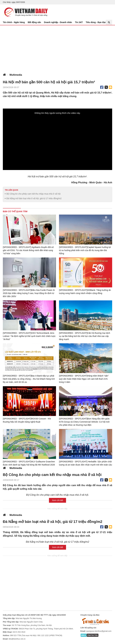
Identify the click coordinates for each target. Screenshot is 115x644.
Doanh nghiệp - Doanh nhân (58, 22)
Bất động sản (34, 22)
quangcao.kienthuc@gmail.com (99, 631)
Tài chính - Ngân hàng (14, 22)
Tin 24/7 (79, 22)
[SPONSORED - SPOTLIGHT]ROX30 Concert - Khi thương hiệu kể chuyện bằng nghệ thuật (27, 420)
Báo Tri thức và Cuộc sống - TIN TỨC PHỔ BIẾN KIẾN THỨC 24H (25, 12)
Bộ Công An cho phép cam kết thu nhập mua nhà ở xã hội (33, 194)
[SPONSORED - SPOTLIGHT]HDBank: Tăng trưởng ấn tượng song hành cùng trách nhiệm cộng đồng (85, 292)
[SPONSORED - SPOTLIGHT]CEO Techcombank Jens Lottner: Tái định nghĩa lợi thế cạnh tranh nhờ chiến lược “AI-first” (29, 336)
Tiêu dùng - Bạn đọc (96, 22)
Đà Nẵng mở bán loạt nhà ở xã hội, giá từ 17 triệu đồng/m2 (34, 198)
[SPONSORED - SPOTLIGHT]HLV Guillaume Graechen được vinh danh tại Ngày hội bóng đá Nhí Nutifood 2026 (29, 463)
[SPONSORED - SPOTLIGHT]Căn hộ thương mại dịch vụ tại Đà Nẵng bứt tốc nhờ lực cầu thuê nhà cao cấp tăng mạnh (85, 336)
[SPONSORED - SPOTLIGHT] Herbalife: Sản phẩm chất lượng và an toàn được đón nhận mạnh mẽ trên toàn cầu (86, 463)
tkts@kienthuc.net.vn (17, 639)
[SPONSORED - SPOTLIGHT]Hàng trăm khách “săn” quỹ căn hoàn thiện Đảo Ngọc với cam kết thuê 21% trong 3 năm (84, 379)
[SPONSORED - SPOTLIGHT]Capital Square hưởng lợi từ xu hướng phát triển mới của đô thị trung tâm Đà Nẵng (85, 250)
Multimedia (16, 75)
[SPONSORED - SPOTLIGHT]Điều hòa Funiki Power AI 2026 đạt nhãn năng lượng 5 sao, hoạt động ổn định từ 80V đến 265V (29, 293)
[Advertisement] (57, 48)
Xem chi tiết (57, 500)
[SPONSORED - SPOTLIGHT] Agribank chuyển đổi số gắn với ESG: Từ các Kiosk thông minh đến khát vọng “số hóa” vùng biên (28, 250)
